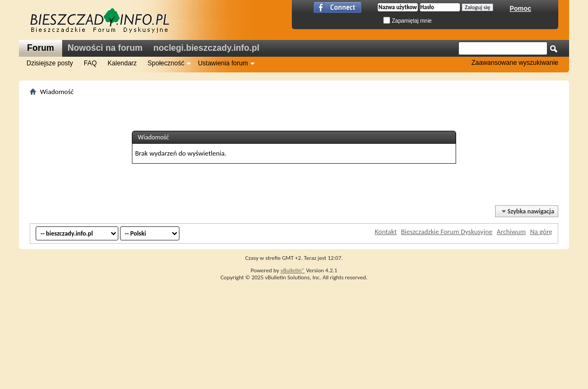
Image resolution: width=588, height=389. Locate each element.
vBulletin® (293, 270)
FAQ (90, 63)
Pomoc (520, 9)
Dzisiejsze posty (50, 63)
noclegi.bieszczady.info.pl (206, 48)
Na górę (541, 232)
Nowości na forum (105, 48)
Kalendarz (122, 63)
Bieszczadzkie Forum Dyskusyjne (447, 232)
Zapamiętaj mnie (407, 21)
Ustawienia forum (223, 63)
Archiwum (511, 232)
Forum (41, 48)
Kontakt (386, 232)
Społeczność (166, 63)
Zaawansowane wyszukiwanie (515, 63)
